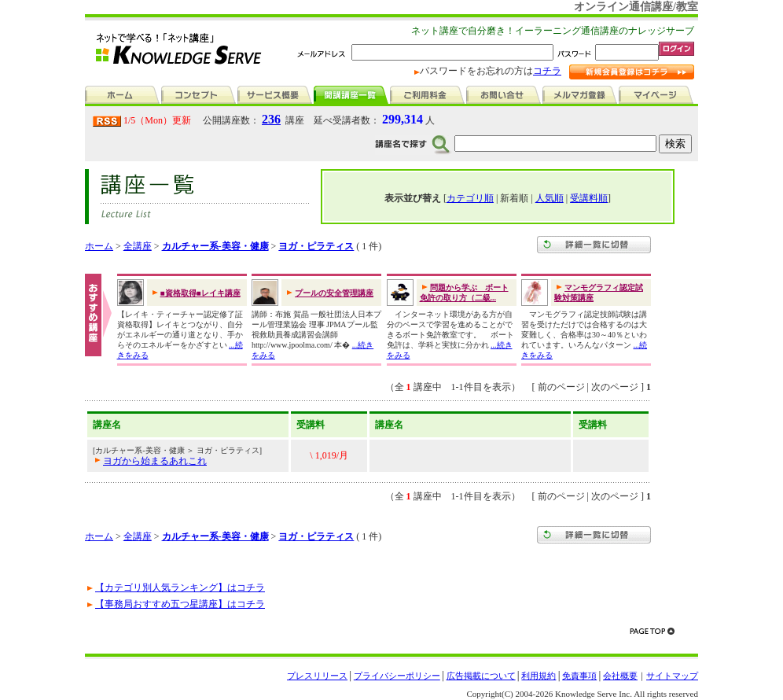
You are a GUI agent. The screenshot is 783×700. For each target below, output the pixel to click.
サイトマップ (672, 676)
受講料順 (589, 198)
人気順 (550, 198)
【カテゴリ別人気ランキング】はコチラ (180, 588)
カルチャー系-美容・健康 (215, 246)
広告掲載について (481, 676)
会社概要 (620, 676)
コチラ (547, 71)
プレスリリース (317, 676)
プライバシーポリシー (397, 676)
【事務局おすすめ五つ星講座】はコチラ (180, 604)
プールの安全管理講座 (334, 293)
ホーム (99, 246)
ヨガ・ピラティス (316, 246)
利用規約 (539, 676)
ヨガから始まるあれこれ (155, 461)
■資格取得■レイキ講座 (200, 293)
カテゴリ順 (470, 198)
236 (271, 119)
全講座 (138, 246)
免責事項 (579, 676)
